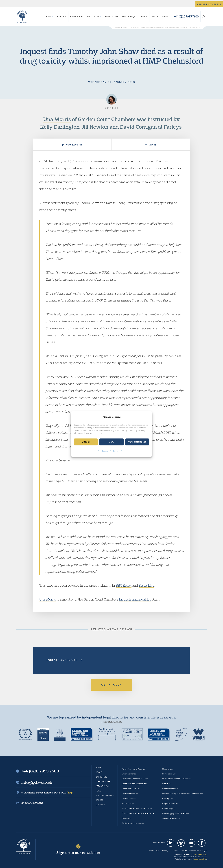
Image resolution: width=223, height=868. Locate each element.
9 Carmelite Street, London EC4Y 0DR (47, 793)
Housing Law (168, 769)
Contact (166, 16)
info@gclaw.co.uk (37, 782)
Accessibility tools (209, 4)
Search (204, 17)
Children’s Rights (129, 774)
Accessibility (154, 850)
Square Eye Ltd (200, 859)
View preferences (137, 442)
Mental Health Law (170, 789)
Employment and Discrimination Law (137, 808)
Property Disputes (170, 803)
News (98, 791)
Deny (111, 442)
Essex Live (146, 585)
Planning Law (168, 799)
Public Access (112, 16)
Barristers (62, 16)
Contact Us (72, 145)
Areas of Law (93, 16)
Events (144, 16)
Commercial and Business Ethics (135, 784)
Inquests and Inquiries (135, 599)
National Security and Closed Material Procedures (183, 794)
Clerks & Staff (77, 16)
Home (98, 768)
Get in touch (111, 685)
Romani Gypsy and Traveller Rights (176, 813)
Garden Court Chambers (22, 17)
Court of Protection (130, 794)
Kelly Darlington (60, 127)
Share (151, 145)
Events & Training (105, 795)
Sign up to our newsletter (78, 853)
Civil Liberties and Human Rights (135, 779)
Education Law (128, 803)
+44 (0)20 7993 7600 (186, 16)
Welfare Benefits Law (171, 818)
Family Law (126, 818)
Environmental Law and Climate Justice (138, 813)
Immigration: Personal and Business (177, 779)
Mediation (166, 784)
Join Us (155, 16)
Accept (86, 442)
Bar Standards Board (198, 855)
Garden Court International (133, 823)
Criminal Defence (129, 799)
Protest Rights (168, 808)
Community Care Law (131, 789)
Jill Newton (95, 127)
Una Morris (57, 119)
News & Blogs (129, 16)
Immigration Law (169, 774)
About (48, 16)
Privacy (116, 451)
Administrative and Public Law (134, 769)
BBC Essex (124, 585)
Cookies (105, 451)
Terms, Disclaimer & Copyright (194, 850)
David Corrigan (138, 127)
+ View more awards (112, 722)
